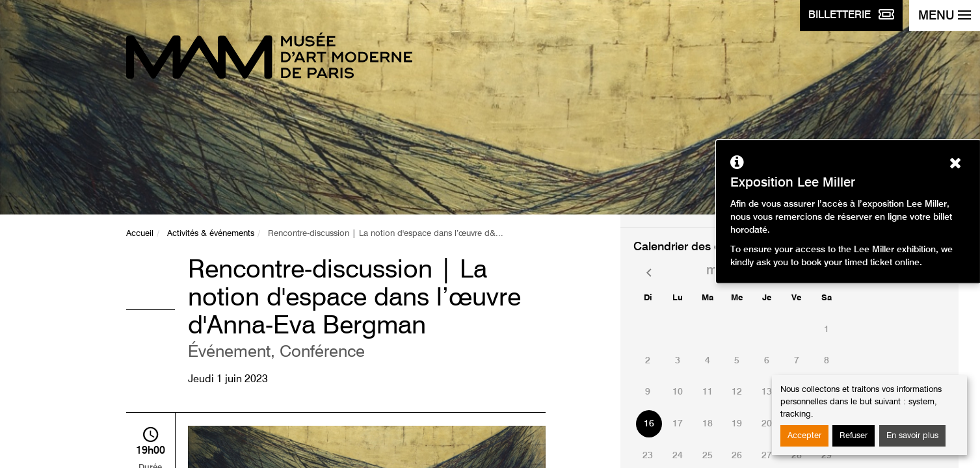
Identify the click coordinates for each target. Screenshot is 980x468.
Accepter (804, 436)
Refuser (854, 436)
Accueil (140, 234)
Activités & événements (211, 234)
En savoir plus (912, 436)
